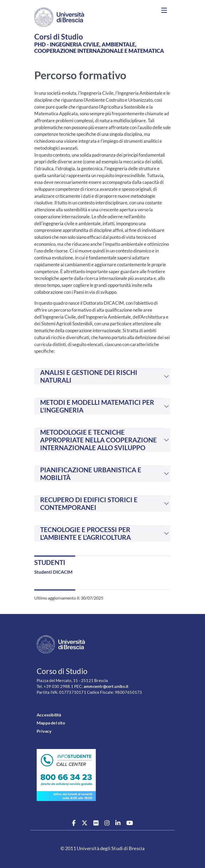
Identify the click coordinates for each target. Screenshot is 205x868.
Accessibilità (49, 715)
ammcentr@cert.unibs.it (106, 686)
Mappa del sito (51, 723)
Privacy (44, 731)
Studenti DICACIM (53, 572)
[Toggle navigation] (164, 10)
